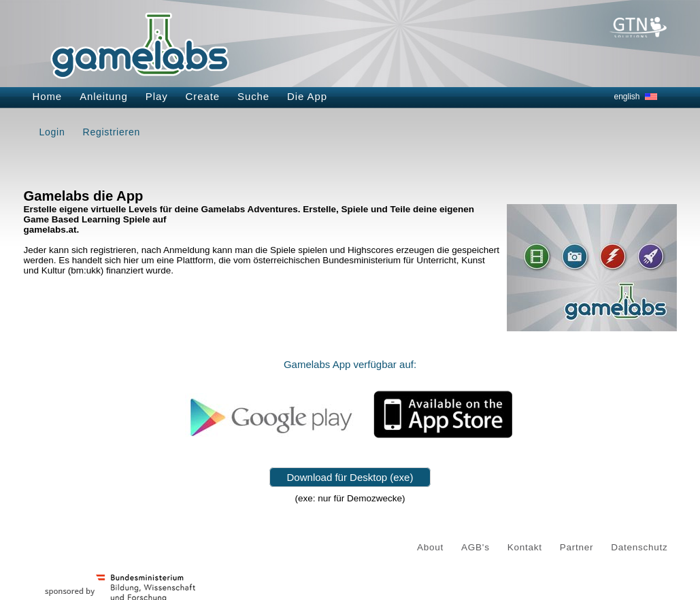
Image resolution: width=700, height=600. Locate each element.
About (430, 547)
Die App (307, 96)
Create (203, 96)
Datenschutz (639, 547)
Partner (577, 547)
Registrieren (112, 132)
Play (157, 96)
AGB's (476, 547)
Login (52, 132)
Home (48, 96)
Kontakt (525, 547)
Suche (253, 96)
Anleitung (104, 96)
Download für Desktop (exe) (350, 477)
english (627, 97)
